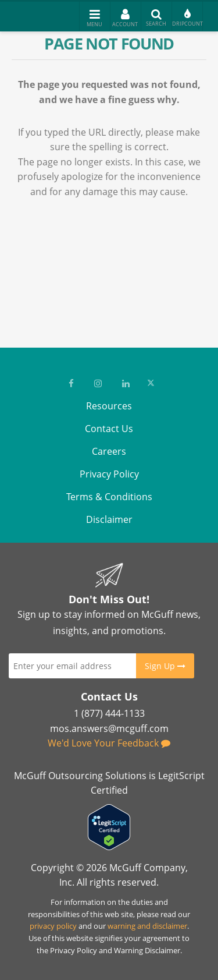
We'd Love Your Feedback (109, 743)
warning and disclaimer (147, 926)
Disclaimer (109, 519)
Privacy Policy (109, 474)
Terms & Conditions (109, 497)
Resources (109, 406)
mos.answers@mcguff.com (109, 728)
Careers (109, 451)
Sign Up (165, 666)
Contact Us (109, 429)
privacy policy (53, 926)
